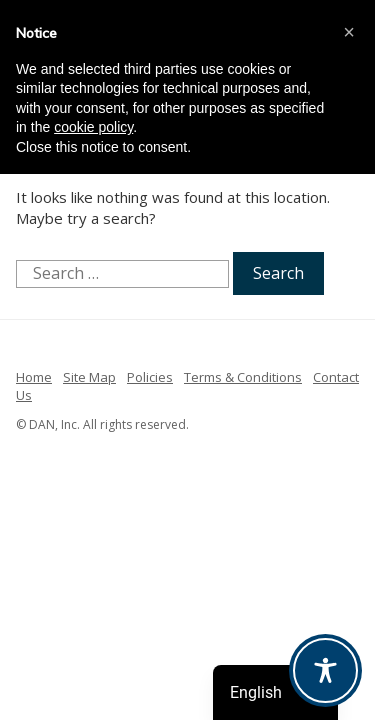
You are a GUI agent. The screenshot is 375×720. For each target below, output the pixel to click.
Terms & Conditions (243, 377)
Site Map (89, 377)
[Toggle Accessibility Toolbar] (325, 670)
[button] (349, 32)
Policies (150, 377)
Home (34, 377)
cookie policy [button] (93, 127)
